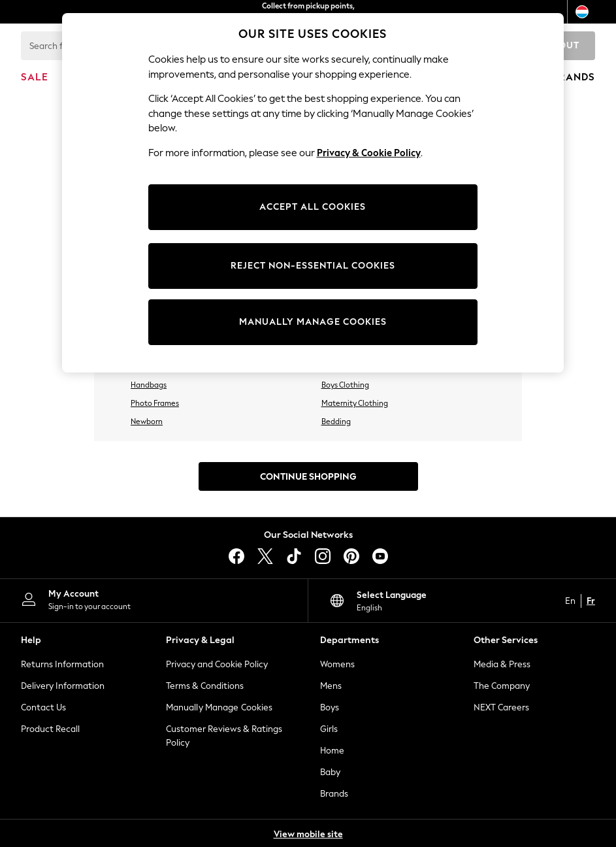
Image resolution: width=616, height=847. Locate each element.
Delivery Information (63, 686)
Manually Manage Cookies (219, 707)
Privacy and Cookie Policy (217, 664)
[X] (265, 556)
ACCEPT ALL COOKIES (313, 207)
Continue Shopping (308, 477)
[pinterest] (351, 556)
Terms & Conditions (205, 686)
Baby (330, 772)
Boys (330, 707)
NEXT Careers (501, 707)
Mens (331, 686)
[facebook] (236, 556)
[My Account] (154, 599)
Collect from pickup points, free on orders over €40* (308, 11)
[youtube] (380, 556)
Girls (329, 729)
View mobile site (308, 834)
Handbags (149, 385)
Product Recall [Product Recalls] (50, 729)
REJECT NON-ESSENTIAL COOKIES (313, 266)
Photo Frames (155, 403)
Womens (337, 664)
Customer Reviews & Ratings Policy (224, 736)
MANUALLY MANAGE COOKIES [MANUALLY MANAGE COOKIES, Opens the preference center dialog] (313, 322)
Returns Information (62, 664)
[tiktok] (294, 556)
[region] (313, 193)
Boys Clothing (345, 385)
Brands (334, 794)
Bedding (336, 422)
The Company (502, 686)
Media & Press (502, 664)
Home (332, 751)
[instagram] (323, 556)
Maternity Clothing (355, 403)
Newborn (147, 422)
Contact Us (43, 707)
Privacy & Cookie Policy (369, 153)
